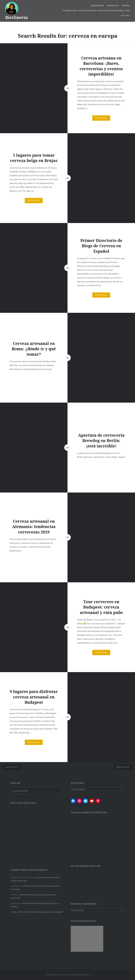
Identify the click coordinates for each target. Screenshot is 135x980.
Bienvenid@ (98, 6)
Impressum (113, 6)
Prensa (126, 6)
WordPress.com (67, 974)
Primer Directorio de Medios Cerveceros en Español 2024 (96, 11)
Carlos (14, 912)
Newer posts (123, 767)
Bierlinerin (16, 17)
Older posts (12, 767)
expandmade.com (82, 974)
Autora (125, 15)
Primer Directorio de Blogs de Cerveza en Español (41, 912)
